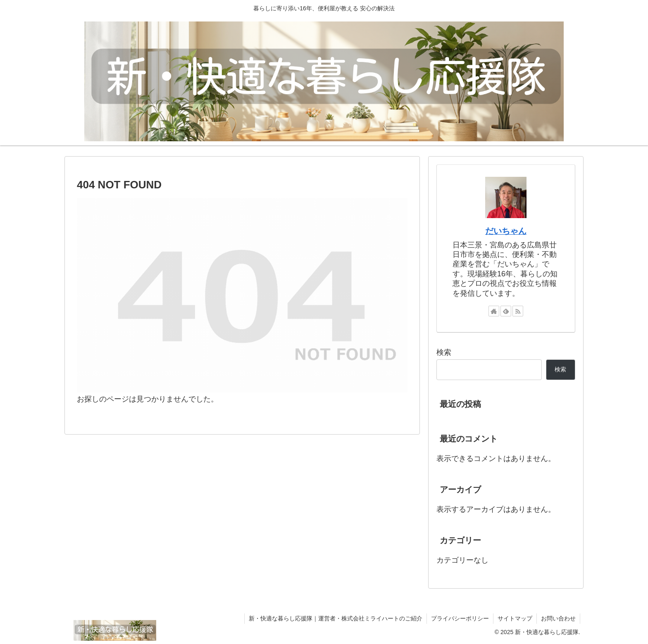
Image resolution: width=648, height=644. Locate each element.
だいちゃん (506, 231)
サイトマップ (515, 618)
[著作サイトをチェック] (494, 311)
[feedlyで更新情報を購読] (506, 311)
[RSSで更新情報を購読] (518, 311)
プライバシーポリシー (460, 618)
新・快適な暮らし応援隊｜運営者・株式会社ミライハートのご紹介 (336, 618)
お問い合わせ (558, 618)
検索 (444, 352)
